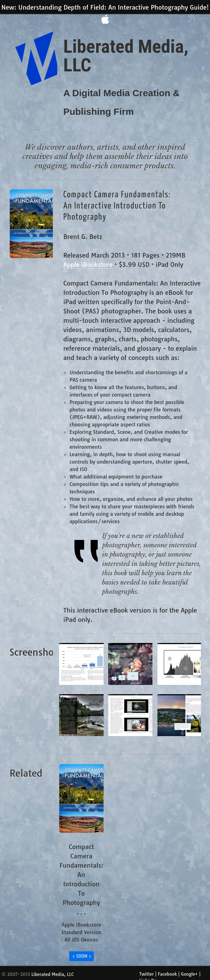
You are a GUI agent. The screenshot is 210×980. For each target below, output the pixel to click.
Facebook (167, 974)
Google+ (189, 974)
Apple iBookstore (88, 265)
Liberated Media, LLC (53, 974)
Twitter (147, 974)
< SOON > (82, 956)
